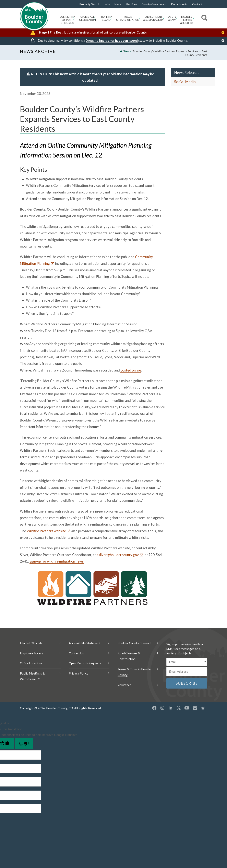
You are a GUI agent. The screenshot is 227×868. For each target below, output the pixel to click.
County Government (154, 4)
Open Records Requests (85, 663)
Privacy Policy (79, 673)
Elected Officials (31, 643)
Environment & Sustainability (153, 18)
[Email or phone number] (187, 671)
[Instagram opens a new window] (162, 708)
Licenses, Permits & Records (187, 20)
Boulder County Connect (134, 643)
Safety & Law (172, 18)
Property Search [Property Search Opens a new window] (89, 4)
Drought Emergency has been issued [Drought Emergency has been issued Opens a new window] (112, 40)
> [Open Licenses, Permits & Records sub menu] (193, 18)
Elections (131, 4)
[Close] (224, 33)
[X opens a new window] (179, 708)
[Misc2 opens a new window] (203, 708)
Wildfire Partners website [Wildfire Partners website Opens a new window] (46, 531)
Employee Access (32, 653)
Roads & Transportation (128, 18)
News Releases (187, 73)
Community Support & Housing (67, 20)
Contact (197, 4)
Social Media (185, 82)
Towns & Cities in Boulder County (135, 672)
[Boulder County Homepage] (34, 16)
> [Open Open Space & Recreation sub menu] (95, 18)
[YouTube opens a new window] (187, 708)
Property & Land (106, 18)
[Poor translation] (24, 744)
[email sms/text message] (187, 662)
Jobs (107, 4)
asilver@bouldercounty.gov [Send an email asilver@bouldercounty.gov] (118, 555)
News (118, 4)
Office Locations (31, 663)
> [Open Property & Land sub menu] (111, 18)
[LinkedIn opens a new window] (170, 708)
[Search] (204, 18)
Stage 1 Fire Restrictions (56, 32)
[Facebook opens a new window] (154, 708)
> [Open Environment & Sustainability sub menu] (163, 18)
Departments (179, 4)
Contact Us (76, 653)
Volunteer (124, 685)
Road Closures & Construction (129, 656)
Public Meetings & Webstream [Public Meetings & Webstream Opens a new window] (32, 676)
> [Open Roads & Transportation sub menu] (139, 18)
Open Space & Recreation (87, 18)
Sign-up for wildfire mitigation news (57, 561)
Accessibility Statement (85, 643)
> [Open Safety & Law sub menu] (176, 18)
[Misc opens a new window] (195, 708)
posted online (130, 370)
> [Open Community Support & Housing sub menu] (74, 18)
